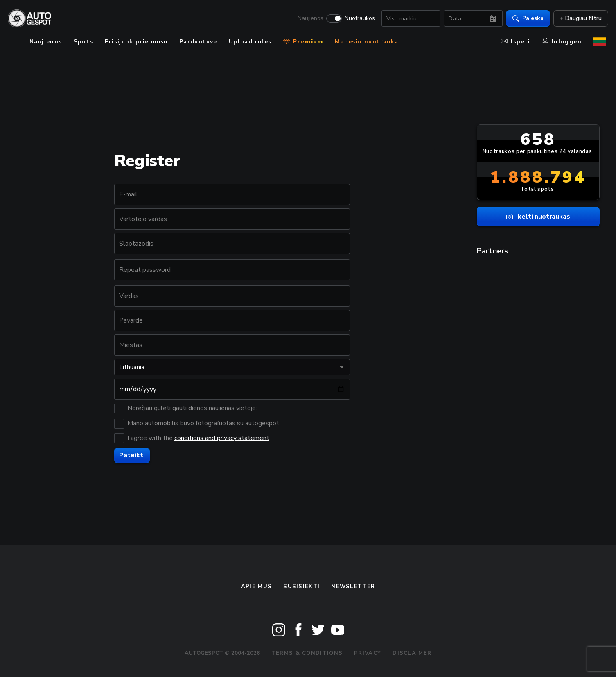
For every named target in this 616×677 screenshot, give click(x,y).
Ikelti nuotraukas (538, 217)
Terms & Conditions (307, 653)
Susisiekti (301, 587)
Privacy (368, 653)
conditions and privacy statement (222, 438)
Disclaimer (412, 653)
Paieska (526, 19)
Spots (83, 42)
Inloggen (562, 42)
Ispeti (516, 42)
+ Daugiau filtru (579, 19)
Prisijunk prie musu (136, 42)
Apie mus (256, 587)
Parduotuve (198, 42)
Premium (303, 42)
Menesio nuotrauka (367, 42)
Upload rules (250, 42)
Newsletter (353, 587)
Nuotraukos (358, 19)
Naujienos (308, 19)
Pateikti (132, 455)
